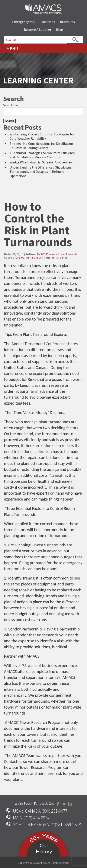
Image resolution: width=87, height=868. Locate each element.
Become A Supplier (38, 30)
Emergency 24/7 (24, 22)
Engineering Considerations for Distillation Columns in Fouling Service (41, 146)
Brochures (67, 22)
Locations (48, 22)
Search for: (11, 105)
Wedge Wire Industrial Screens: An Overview (41, 162)
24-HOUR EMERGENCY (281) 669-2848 (47, 825)
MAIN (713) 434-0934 (31, 818)
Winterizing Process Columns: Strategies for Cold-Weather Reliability (42, 136)
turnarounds (60, 257)
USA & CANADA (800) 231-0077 (40, 811)
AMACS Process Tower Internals (57, 254)
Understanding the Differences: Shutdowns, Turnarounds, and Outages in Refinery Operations (41, 172)
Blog (60, 30)
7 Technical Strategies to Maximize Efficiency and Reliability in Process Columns (42, 155)
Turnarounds (34, 257)
